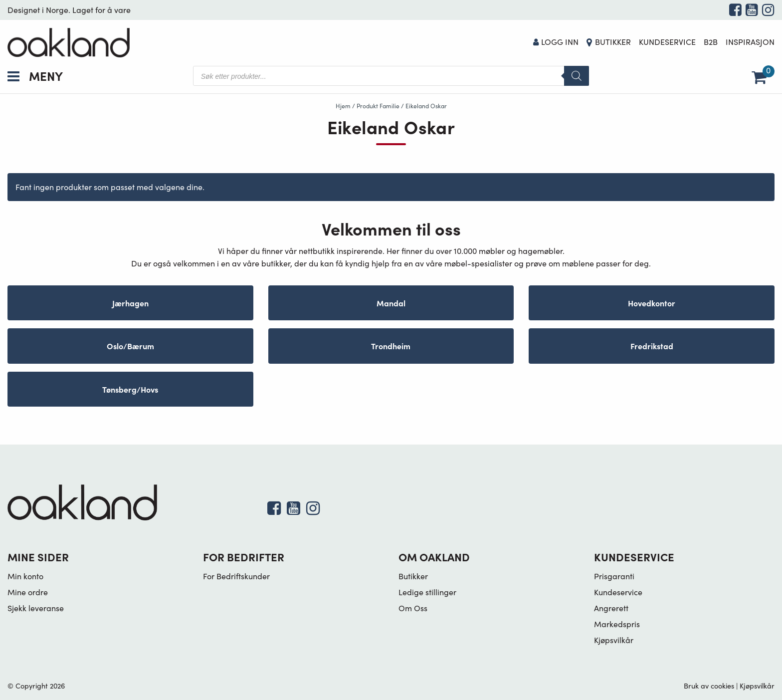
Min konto (25, 576)
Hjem (343, 106)
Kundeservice (667, 42)
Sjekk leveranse (36, 608)
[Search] (577, 76)
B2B (711, 42)
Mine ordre (28, 592)
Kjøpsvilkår (614, 640)
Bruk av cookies (709, 686)
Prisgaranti (614, 576)
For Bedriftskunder (236, 576)
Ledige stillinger (427, 592)
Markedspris (617, 624)
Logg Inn (556, 42)
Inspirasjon (750, 42)
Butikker (613, 42)
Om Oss (413, 608)
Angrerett (611, 608)
